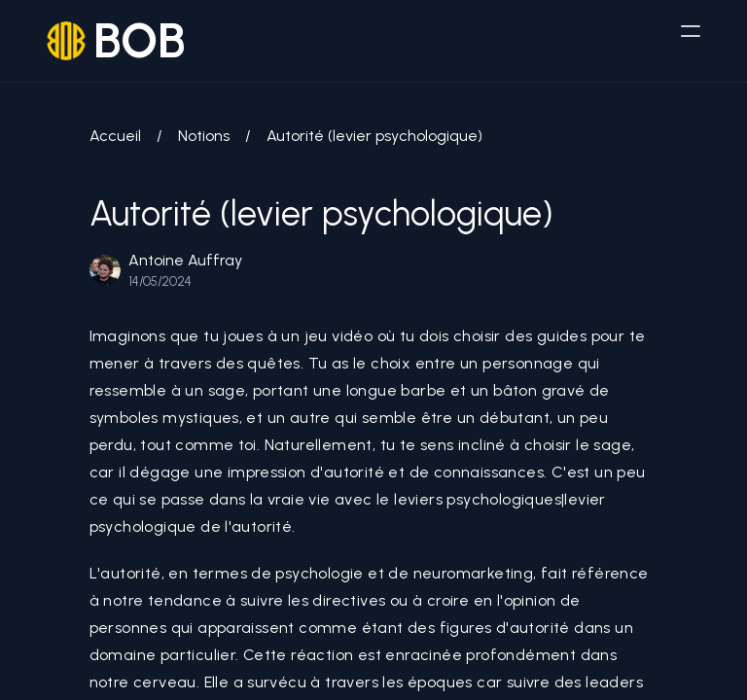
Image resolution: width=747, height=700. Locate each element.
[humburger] (691, 31)
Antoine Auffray (185, 260)
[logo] (116, 41)
